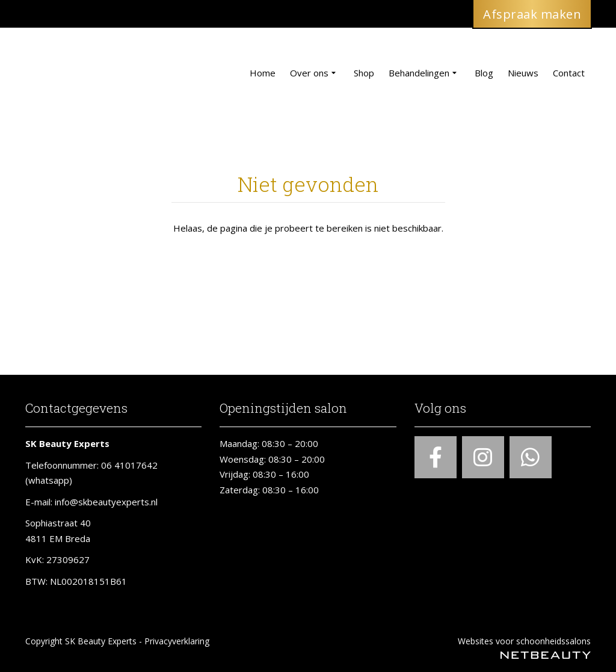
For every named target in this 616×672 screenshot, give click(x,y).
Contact (569, 73)
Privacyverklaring (177, 641)
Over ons (315, 73)
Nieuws (523, 73)
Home (263, 73)
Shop (364, 73)
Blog (484, 73)
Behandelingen (424, 73)
